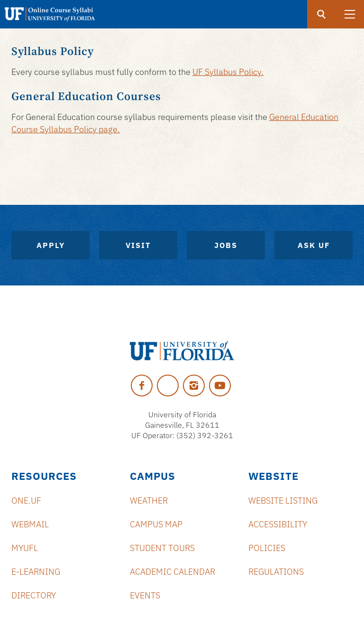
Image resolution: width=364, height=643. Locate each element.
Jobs (226, 245)
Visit (138, 245)
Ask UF (314, 245)
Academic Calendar (173, 572)
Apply (51, 245)
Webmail (30, 524)
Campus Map (156, 524)
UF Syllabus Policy (227, 72)
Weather (149, 501)
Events (145, 595)
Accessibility (278, 524)
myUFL (25, 548)
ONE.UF (26, 501)
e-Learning (36, 572)
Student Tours (162, 548)
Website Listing (283, 501)
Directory (34, 595)
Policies (267, 548)
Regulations (276, 572)
